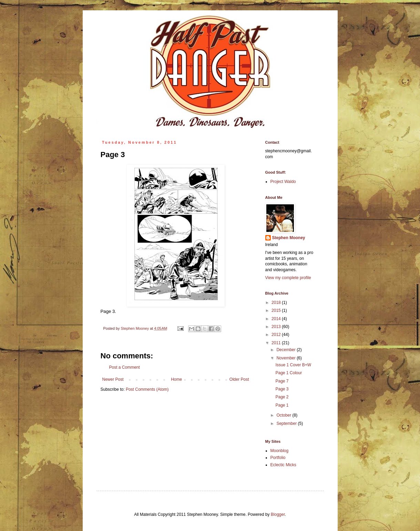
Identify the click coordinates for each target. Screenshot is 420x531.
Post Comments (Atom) (147, 389)
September (287, 423)
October (284, 415)
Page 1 (282, 405)
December (286, 350)
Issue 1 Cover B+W (293, 365)
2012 (277, 335)
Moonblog (280, 451)
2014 (277, 319)
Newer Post (113, 379)
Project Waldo (283, 182)
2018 (277, 303)
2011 (277, 343)
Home (176, 379)
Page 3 (282, 389)
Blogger (278, 514)
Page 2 (282, 397)
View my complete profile (288, 278)
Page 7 (282, 381)
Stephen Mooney (289, 238)
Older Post (239, 379)
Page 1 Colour (289, 373)
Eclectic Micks (283, 465)
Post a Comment (125, 367)
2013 (277, 327)
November (286, 358)
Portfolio (278, 458)
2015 (277, 310)
